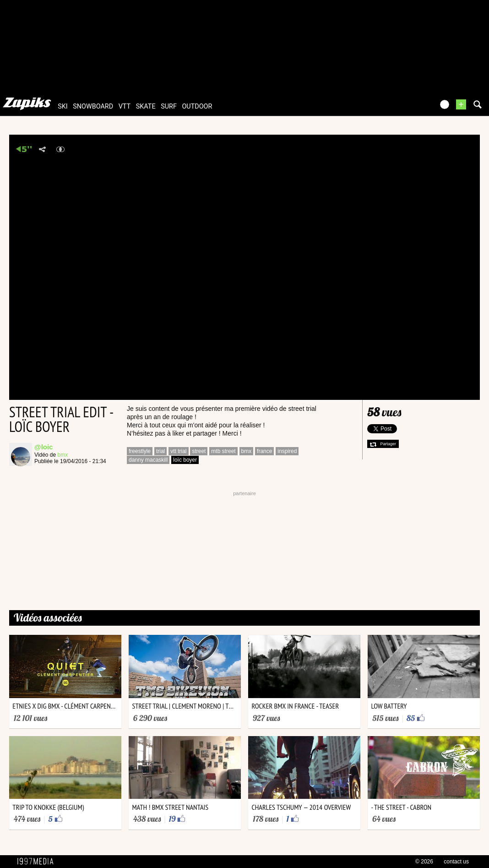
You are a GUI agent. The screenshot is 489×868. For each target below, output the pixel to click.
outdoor (197, 106)
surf (169, 106)
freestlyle (140, 451)
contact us (456, 862)
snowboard (93, 106)
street (199, 451)
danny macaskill (148, 460)
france (264, 451)
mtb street (223, 451)
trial (160, 451)
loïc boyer (185, 460)
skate (146, 106)
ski (63, 106)
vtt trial (178, 451)
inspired (287, 451)
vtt (125, 106)
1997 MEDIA (38, 862)
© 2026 (424, 862)
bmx (63, 455)
